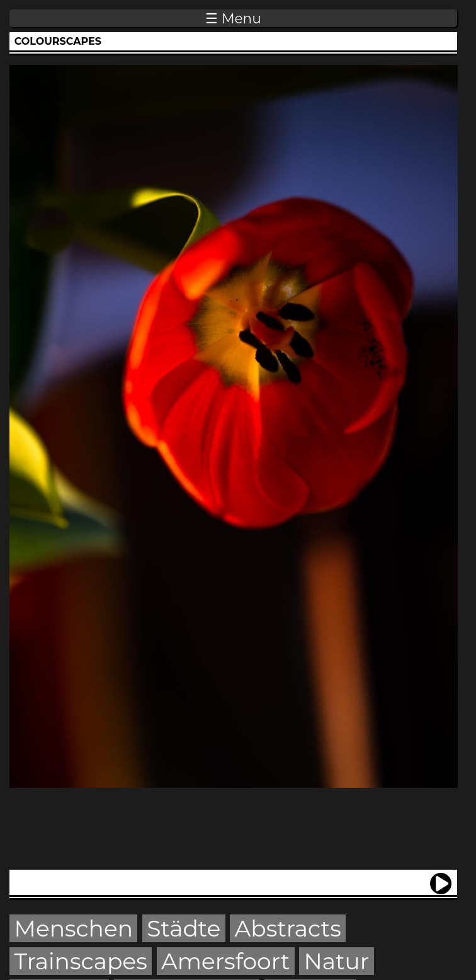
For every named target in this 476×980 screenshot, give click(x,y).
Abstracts (287, 928)
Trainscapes (81, 961)
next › (441, 878)
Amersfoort (225, 961)
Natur (336, 961)
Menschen (74, 928)
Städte (184, 928)
